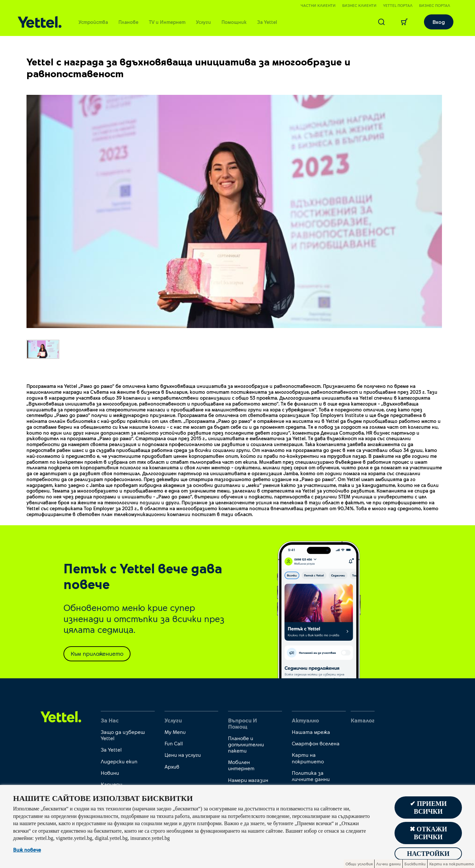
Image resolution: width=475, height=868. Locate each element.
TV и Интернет (167, 22)
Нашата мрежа (311, 732)
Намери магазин (248, 780)
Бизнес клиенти (359, 5)
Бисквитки (415, 864)
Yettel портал (398, 5)
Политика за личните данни (311, 776)
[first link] (61, 716)
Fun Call (174, 743)
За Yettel (267, 22)
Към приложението (97, 653)
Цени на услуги (183, 755)
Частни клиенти (318, 5)
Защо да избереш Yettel (123, 735)
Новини (110, 773)
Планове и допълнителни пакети (246, 744)
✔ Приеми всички (428, 807)
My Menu (175, 732)
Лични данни (388, 864)
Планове (128, 22)
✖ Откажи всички (428, 833)
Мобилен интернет (241, 765)
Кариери (112, 784)
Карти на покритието (308, 758)
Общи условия (359, 864)
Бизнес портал (435, 5)
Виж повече (27, 850)
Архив (172, 766)
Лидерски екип (119, 761)
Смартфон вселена (316, 743)
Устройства (93, 22)
